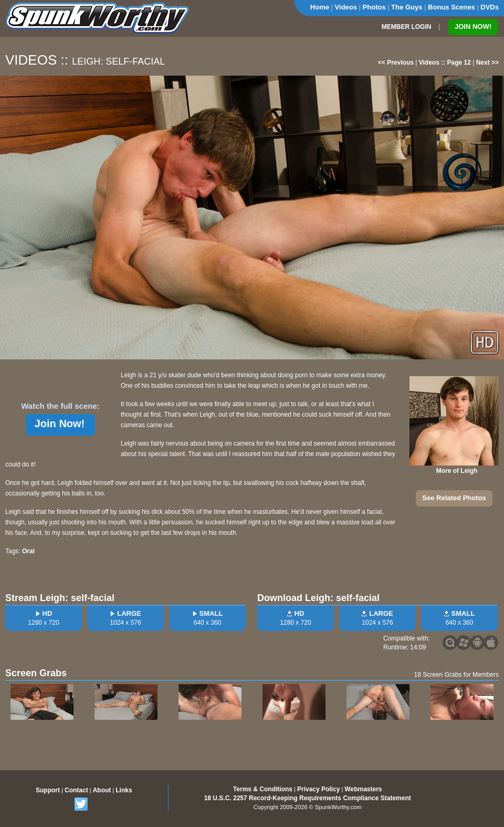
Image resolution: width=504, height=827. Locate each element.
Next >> (487, 63)
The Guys (407, 7)
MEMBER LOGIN (407, 27)
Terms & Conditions (263, 789)
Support (48, 790)
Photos (374, 7)
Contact (76, 790)
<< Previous (396, 63)
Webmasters (363, 789)
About (102, 790)
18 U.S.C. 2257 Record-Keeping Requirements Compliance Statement (308, 798)
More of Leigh (457, 471)
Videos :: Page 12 (445, 63)
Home (320, 7)
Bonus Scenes (451, 7)
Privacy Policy (318, 789)
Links (124, 790)
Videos (346, 7)
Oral (28, 551)
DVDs (490, 7)
